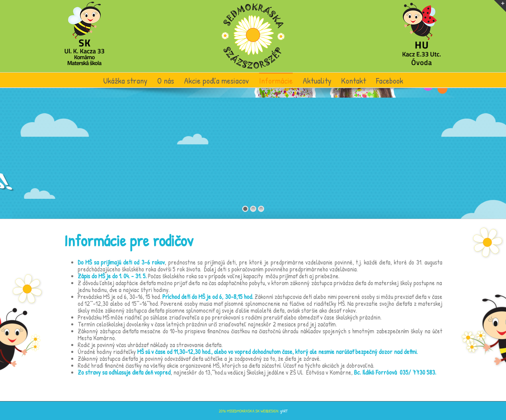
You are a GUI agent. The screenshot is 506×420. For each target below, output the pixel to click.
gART (284, 411)
